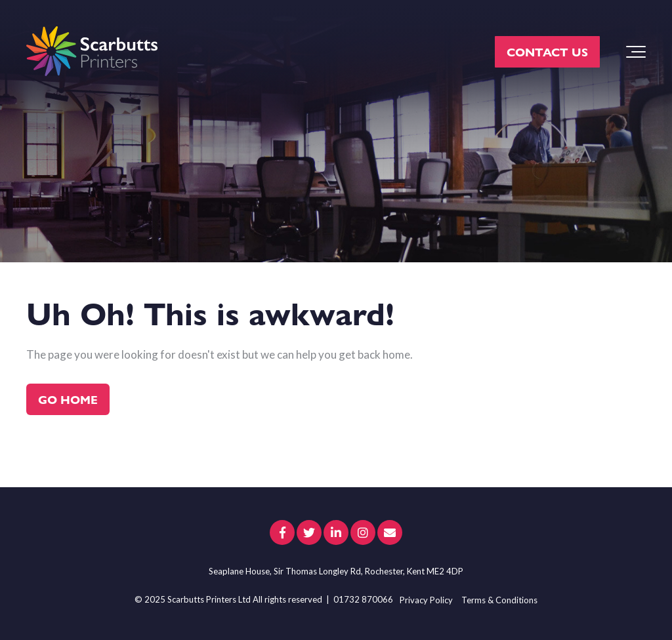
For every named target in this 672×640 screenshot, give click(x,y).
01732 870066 (363, 599)
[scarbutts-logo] (92, 52)
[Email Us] (390, 532)
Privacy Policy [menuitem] (426, 600)
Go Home (68, 399)
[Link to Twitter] (309, 532)
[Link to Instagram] (363, 532)
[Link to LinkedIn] (336, 532)
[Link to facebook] (282, 532)
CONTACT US (547, 51)
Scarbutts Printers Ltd (209, 599)
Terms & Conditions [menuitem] (499, 600)
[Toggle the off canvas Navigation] (636, 52)
